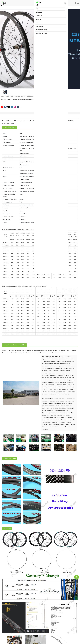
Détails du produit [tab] (40, 117)
